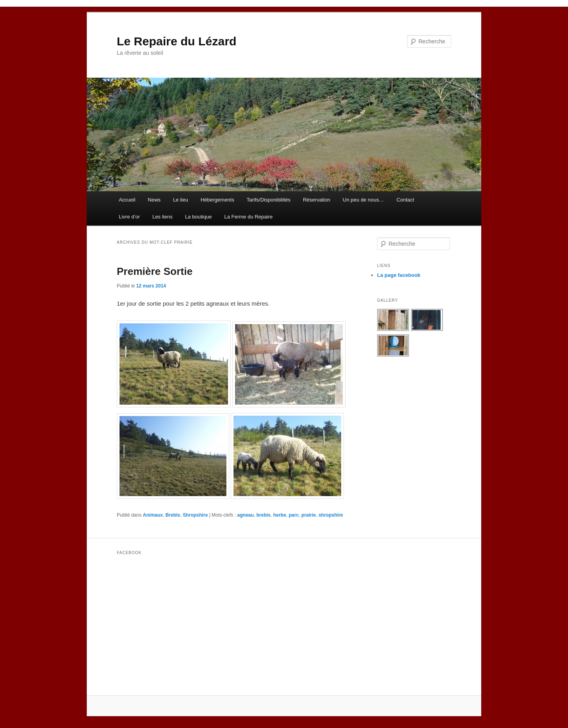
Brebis (173, 515)
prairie (309, 515)
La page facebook (399, 275)
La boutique (198, 217)
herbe (280, 515)
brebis (263, 515)
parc (294, 515)
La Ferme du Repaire (248, 217)
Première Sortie (155, 271)
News (154, 200)
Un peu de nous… (363, 200)
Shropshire (195, 515)
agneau (245, 515)
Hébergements (217, 200)
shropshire (331, 515)
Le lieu (181, 200)
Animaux (153, 515)
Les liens (162, 217)
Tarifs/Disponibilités (268, 200)
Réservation (317, 200)
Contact (405, 200)
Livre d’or (129, 217)
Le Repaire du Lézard (177, 41)
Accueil (127, 200)
